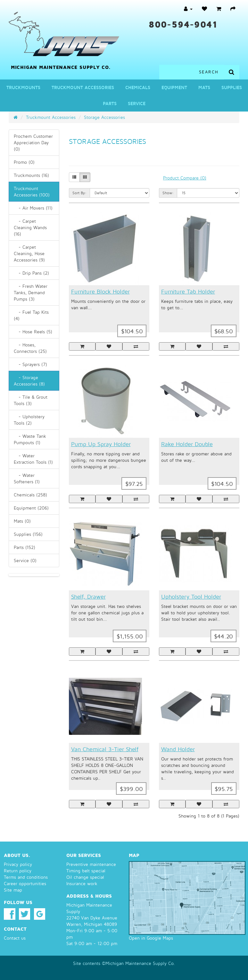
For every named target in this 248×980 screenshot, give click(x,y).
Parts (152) (25, 547)
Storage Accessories (104, 117)
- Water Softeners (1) (27, 478)
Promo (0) (24, 162)
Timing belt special (86, 871)
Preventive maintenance (91, 864)
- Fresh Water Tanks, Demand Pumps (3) (31, 292)
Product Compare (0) (185, 178)
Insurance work (82, 883)
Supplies (232, 87)
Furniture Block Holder (100, 291)
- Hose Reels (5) (33, 332)
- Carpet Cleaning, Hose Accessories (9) (29, 253)
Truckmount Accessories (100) (32, 191)
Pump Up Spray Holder (101, 444)
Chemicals (138, 87)
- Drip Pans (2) (31, 273)
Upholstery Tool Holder (191, 597)
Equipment (174, 87)
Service (137, 103)
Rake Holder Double (187, 444)
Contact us (15, 938)
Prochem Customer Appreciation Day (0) (33, 142)
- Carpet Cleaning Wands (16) (30, 227)
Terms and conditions (26, 877)
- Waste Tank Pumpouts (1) (30, 439)
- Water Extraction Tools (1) (33, 459)
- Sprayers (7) (30, 364)
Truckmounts (23, 87)
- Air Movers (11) (33, 208)
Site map (13, 890)
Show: (168, 193)
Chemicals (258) (30, 495)
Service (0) (25, 560)
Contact (15, 929)
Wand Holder (178, 749)
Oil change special (85, 877)
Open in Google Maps (151, 938)
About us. (17, 855)
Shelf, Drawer (88, 597)
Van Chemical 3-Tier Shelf (105, 749)
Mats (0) (22, 521)
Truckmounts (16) (31, 175)
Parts (110, 103)
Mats (204, 87)
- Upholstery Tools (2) (29, 420)
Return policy (18, 871)
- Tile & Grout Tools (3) (31, 400)
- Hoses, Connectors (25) (30, 348)
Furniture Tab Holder (188, 291)
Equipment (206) (31, 508)
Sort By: (79, 193)
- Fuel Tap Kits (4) (31, 315)
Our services (84, 855)
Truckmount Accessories (83, 87)
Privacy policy (18, 864)
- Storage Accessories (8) (29, 381)
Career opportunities (25, 883)
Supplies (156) (28, 534)
